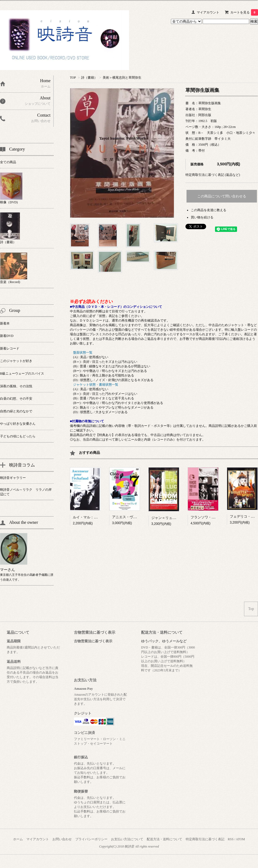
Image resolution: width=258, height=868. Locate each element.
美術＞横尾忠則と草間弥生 (122, 78)
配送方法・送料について (164, 839)
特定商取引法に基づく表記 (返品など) (213, 175)
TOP (73, 78)
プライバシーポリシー (91, 839)
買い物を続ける (202, 217)
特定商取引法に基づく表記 (205, 839)
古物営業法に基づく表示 (93, 641)
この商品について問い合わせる (222, 196)
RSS (231, 839)
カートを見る (244, 12)
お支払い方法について (127, 839)
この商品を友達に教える (209, 210)
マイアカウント (208, 12)
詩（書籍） (89, 78)
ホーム (18, 839)
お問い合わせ (62, 839)
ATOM (241, 839)
